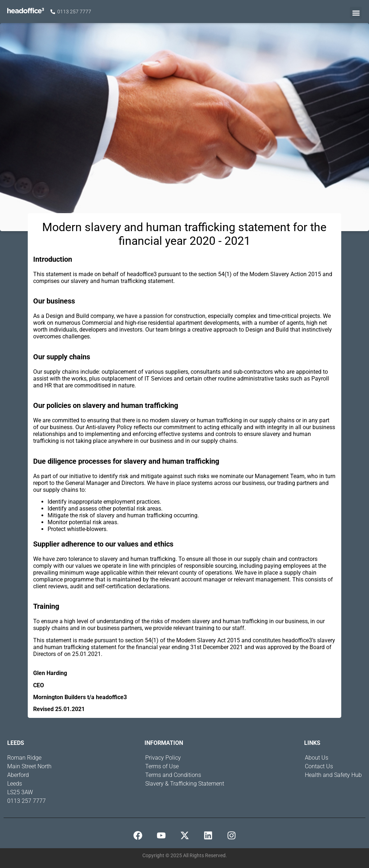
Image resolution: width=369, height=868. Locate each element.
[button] (356, 13)
